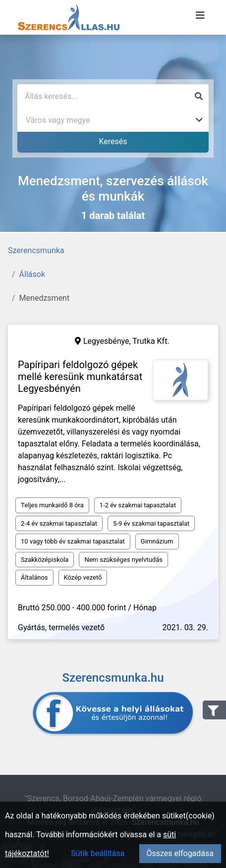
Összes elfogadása (180, 853)
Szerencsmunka (36, 250)
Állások (32, 274)
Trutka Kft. (151, 341)
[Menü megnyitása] (200, 15)
